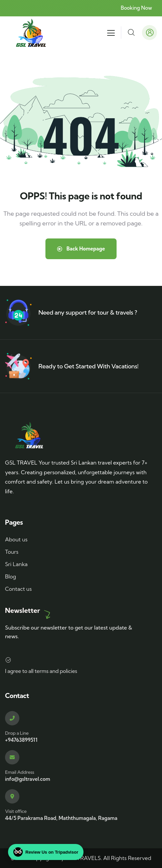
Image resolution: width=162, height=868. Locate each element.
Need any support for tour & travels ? (88, 312)
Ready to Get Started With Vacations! (89, 366)
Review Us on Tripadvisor (46, 852)
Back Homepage (81, 249)
